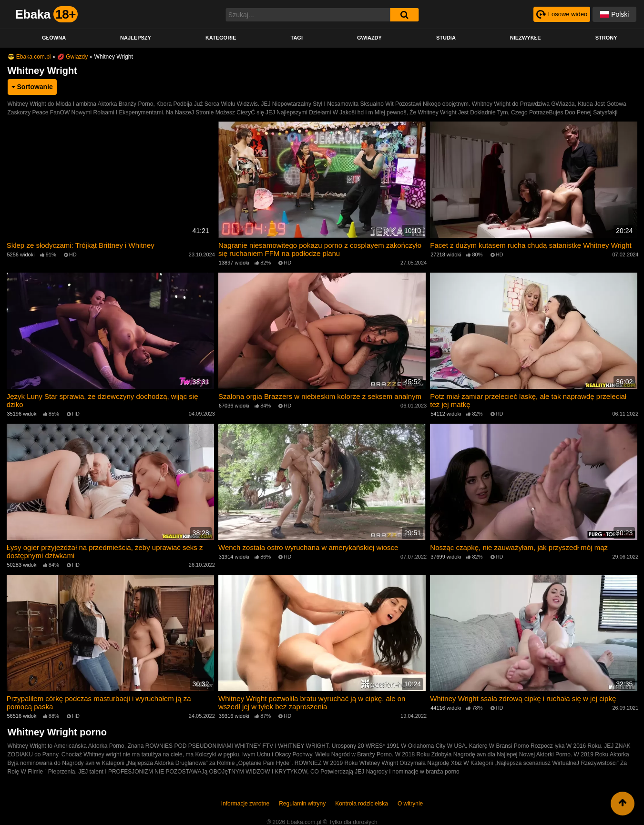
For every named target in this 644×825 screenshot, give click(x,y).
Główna (54, 38)
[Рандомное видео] (560, 14)
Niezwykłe (526, 38)
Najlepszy (136, 38)
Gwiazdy (369, 38)
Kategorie (221, 38)
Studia (446, 38)
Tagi (296, 38)
